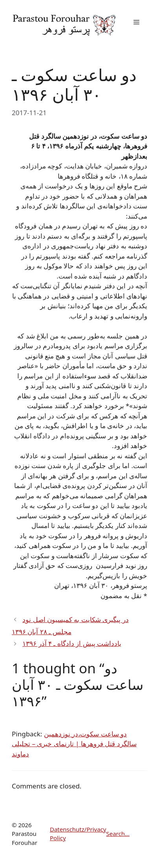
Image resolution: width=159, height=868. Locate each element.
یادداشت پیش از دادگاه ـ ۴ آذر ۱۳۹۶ (72, 643)
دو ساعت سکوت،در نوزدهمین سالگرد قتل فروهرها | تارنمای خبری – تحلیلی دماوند (74, 744)
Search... (118, 834)
